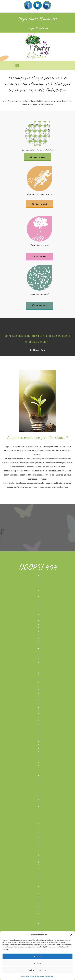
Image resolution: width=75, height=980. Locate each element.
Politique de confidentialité (44, 976)
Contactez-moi (37, 524)
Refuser (38, 963)
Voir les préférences (38, 970)
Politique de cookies (27, 976)
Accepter (37, 956)
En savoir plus (37, 157)
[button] (71, 935)
